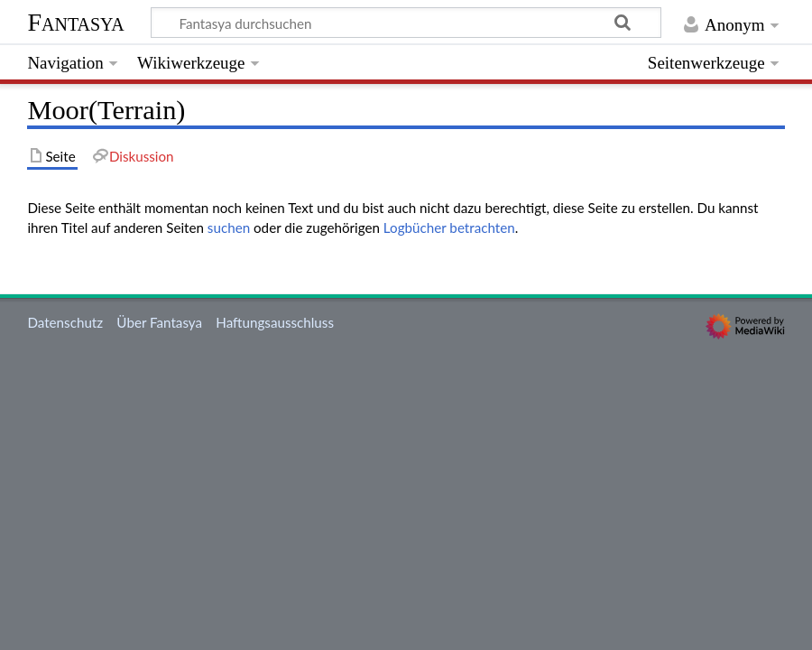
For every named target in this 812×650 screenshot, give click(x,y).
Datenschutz (65, 322)
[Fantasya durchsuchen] (406, 23)
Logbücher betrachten (449, 227)
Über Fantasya (159, 322)
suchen (229, 227)
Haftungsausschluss (275, 322)
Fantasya (75, 22)
